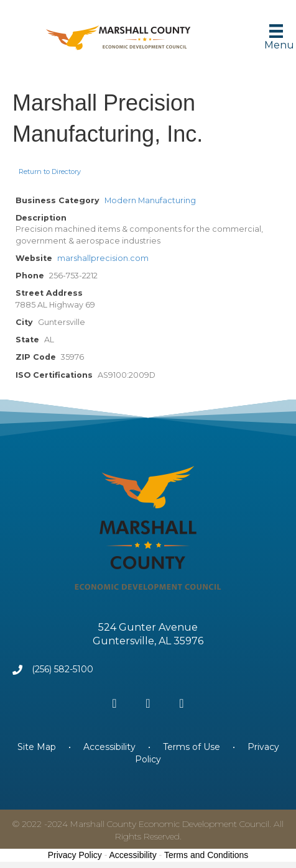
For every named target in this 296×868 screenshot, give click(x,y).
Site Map (38, 747)
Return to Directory (50, 171)
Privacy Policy (75, 855)
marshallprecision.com (103, 258)
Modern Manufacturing (150, 200)
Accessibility (109, 747)
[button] (114, 703)
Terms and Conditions (206, 855)
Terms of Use (192, 747)
